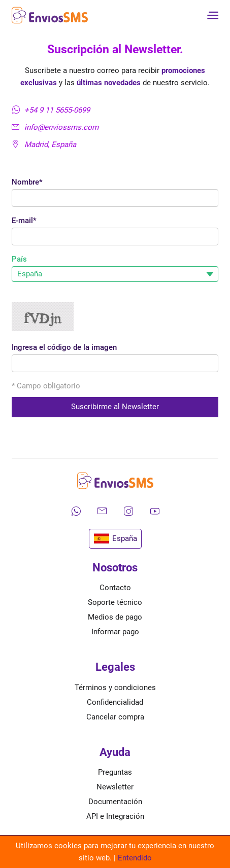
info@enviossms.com (55, 127)
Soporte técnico (115, 602)
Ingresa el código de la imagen (64, 347)
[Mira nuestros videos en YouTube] (155, 511)
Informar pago (115, 632)
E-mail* (24, 221)
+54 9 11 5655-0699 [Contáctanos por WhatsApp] (51, 110)
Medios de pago (115, 617)
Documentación (115, 802)
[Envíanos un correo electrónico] (102, 511)
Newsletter (115, 787)
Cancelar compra (115, 717)
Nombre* (27, 182)
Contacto (115, 588)
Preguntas (115, 772)
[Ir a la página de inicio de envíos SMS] (50, 15)
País (19, 259)
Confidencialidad (115, 702)
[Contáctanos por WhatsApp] (76, 511)
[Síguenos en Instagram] (128, 511)
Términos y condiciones (115, 688)
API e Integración (115, 816)
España (115, 539)
